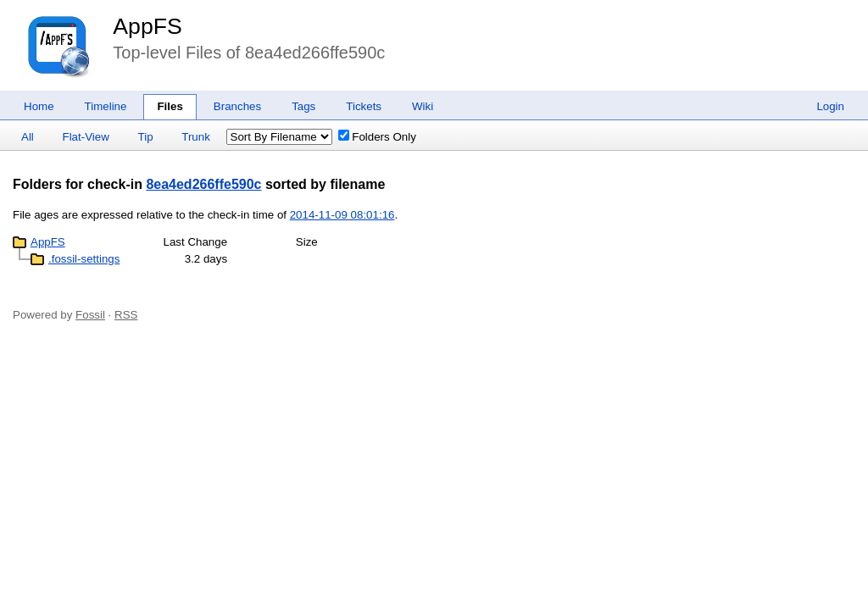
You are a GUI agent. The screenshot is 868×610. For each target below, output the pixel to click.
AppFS (147, 26)
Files (170, 106)
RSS (126, 315)
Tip (146, 137)
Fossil (90, 315)
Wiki (423, 106)
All (28, 137)
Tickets (364, 106)
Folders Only (377, 137)
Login (830, 106)
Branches (237, 106)
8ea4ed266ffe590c (203, 184)
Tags (303, 106)
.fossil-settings (84, 259)
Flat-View (86, 137)
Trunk (196, 137)
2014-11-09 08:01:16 (342, 215)
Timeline (106, 106)
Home (39, 106)
